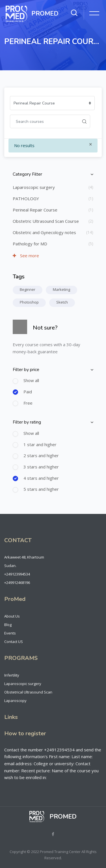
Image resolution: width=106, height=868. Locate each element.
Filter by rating (27, 422)
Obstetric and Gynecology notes (44, 232)
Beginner (28, 289)
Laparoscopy (15, 701)
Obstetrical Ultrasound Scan (28, 692)
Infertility (12, 675)
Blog (8, 625)
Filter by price (26, 370)
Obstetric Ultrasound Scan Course (46, 221)
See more (26, 256)
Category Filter (27, 174)
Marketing (61, 289)
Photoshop (29, 302)
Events (10, 633)
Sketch (62, 302)
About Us (12, 616)
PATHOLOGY (26, 199)
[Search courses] (44, 121)
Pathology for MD (30, 244)
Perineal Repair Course (35, 210)
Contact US (14, 642)
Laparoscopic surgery (34, 187)
